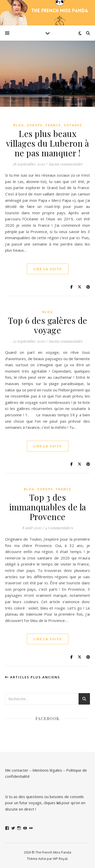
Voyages (73, 125)
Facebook (48, 718)
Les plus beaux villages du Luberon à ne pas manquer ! (48, 143)
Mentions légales (47, 770)
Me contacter (17, 770)
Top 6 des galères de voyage (48, 325)
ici (59, 803)
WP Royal (60, 859)
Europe (35, 125)
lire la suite (48, 269)
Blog (19, 125)
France (53, 125)
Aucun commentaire (65, 164)
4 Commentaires (59, 528)
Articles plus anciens (33, 677)
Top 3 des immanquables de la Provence (48, 507)
